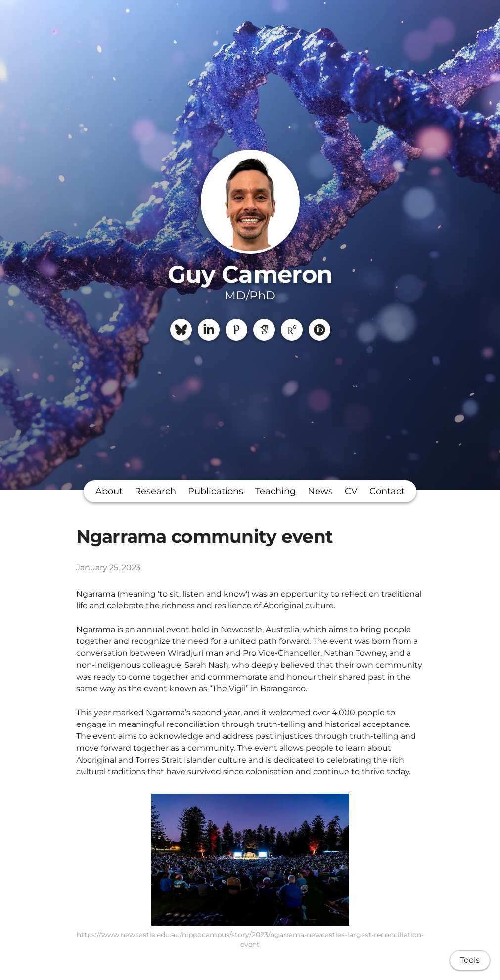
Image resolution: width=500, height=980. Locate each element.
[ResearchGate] (292, 330)
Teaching (275, 491)
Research (155, 491)
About (109, 491)
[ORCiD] (319, 330)
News (320, 491)
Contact (387, 491)
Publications (216, 491)
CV (351, 491)
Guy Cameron (250, 274)
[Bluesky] (181, 330)
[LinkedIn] (209, 330)
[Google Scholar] (264, 330)
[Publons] (236, 330)
